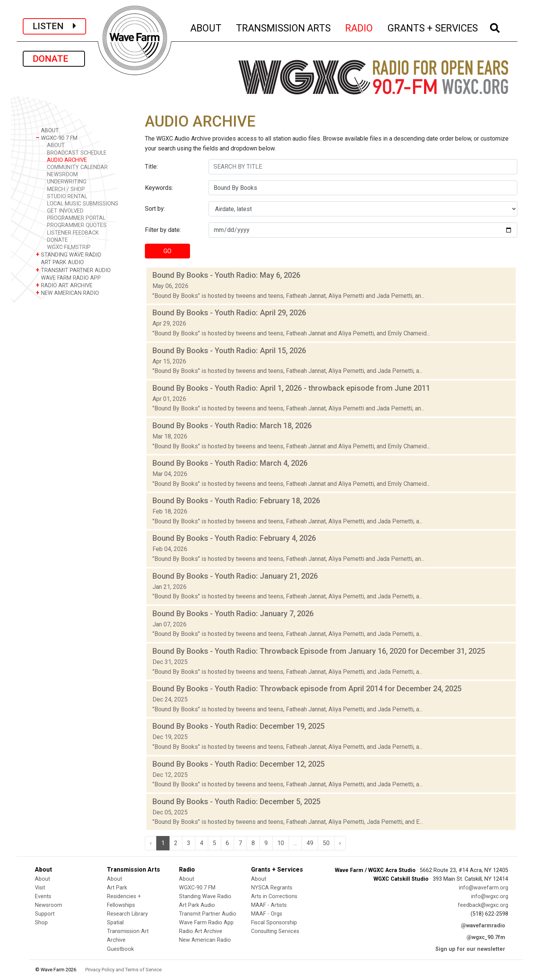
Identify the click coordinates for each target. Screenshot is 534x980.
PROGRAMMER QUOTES (77, 225)
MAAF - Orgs (267, 914)
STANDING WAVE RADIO (68, 254)
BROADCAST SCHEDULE (77, 153)
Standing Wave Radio (205, 896)
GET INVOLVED (65, 211)
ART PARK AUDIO (60, 262)
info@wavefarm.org (484, 888)
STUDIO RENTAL (67, 196)
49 (310, 843)
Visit (40, 888)
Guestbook (120, 949)
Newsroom (49, 905)
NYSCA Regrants (272, 888)
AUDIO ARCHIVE (67, 160)
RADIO (359, 27)
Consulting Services (275, 931)
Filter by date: (163, 230)
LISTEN (54, 26)
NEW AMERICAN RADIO (67, 293)
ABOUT (206, 27)
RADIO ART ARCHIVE (64, 285)
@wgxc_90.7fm (486, 937)
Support (45, 914)
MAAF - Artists (269, 905)
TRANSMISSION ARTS (284, 27)
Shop (41, 923)
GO (167, 251)
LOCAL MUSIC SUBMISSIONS (83, 204)
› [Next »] (340, 843)
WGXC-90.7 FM (57, 138)
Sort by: (155, 209)
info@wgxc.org (490, 896)
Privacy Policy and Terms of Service (123, 970)
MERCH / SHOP (66, 189)
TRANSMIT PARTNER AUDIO (73, 270)
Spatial (115, 923)
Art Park (117, 888)
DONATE (54, 59)
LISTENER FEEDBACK (73, 233)
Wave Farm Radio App (206, 923)
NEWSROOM (62, 175)
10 (281, 843)
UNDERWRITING (67, 182)
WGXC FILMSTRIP (69, 247)
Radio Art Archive (201, 931)
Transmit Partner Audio (208, 914)
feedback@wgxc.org (483, 905)
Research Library (127, 914)
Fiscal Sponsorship (274, 923)
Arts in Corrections (274, 896)
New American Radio (205, 940)
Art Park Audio (197, 905)
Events (43, 896)
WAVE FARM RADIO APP (68, 278)
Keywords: (159, 188)
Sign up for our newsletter (470, 949)
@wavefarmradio (483, 926)
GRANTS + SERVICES (433, 27)
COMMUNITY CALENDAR (77, 167)
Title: (151, 167)
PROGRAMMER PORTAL (76, 218)
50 (326, 843)
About (42, 879)
